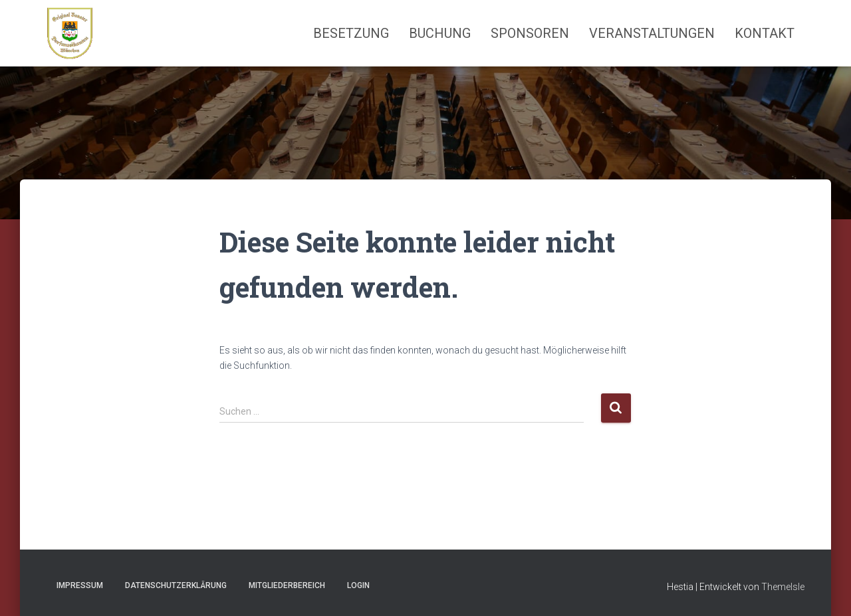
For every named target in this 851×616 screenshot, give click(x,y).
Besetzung (351, 33)
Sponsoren (530, 33)
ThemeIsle (783, 587)
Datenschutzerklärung (176, 585)
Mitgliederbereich (287, 585)
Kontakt (765, 33)
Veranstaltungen (652, 33)
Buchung (440, 33)
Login (358, 585)
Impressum (80, 585)
